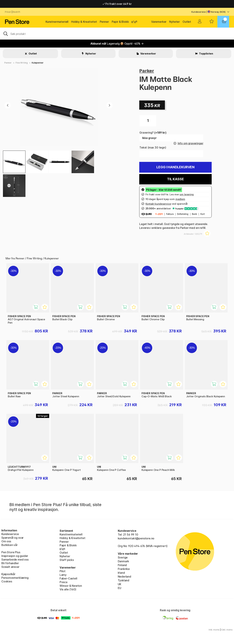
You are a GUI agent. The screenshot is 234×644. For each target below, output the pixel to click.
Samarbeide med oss (15, 560)
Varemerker (159, 22)
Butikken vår (10, 545)
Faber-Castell (68, 578)
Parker (147, 71)
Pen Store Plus (11, 552)
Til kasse (175, 179)
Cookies (7, 581)
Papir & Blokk (120, 22)
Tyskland (124, 580)
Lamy (63, 575)
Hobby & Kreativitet (84, 22)
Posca (63, 582)
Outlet (187, 22)
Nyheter (175, 22)
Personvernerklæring (15, 578)
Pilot (63, 571)
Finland (122, 565)
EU (120, 588)
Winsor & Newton (71, 586)
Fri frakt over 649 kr (117, 4)
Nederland (124, 577)
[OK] (117, 33)
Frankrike (124, 569)
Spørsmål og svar (12, 538)
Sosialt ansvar (10, 567)
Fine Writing (22, 63)
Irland (121, 573)
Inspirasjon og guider (15, 556)
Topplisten (206, 54)
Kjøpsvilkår (8, 574)
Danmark (123, 561)
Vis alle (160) (68, 589)
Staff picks (67, 560)
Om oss (6, 541)
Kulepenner (37, 63)
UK (120, 584)
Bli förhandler (10, 563)
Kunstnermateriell (57, 22)
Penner (104, 22)
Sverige (123, 557)
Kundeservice (199, 12)
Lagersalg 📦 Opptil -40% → (117, 44)
